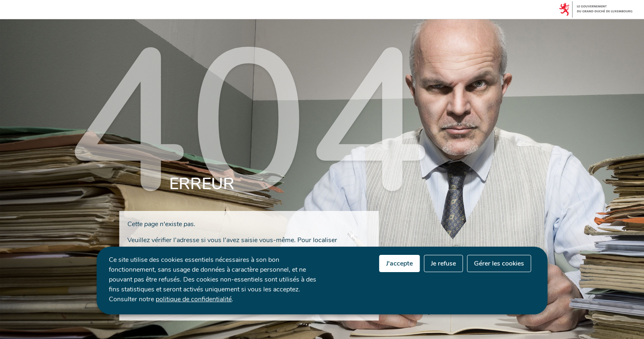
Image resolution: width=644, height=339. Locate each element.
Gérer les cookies (499, 263)
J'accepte (399, 263)
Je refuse (443, 263)
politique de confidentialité (194, 299)
